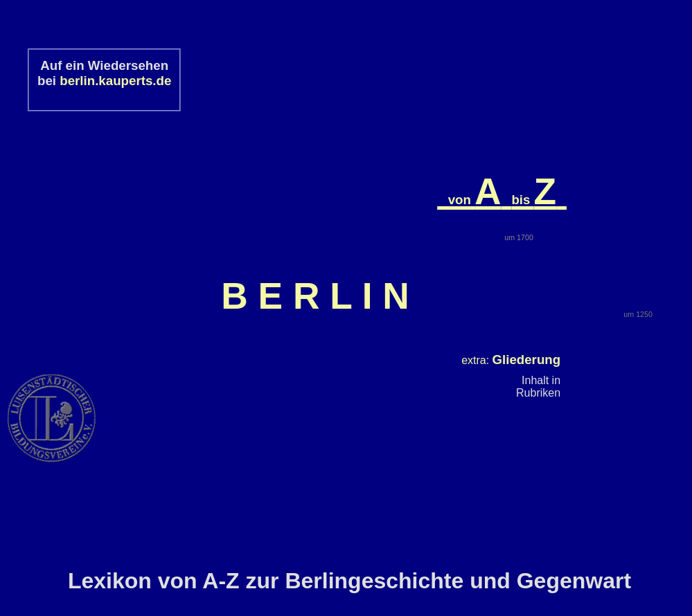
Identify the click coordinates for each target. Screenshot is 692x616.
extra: (511, 256)
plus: (506, 315)
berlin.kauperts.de (115, 81)
